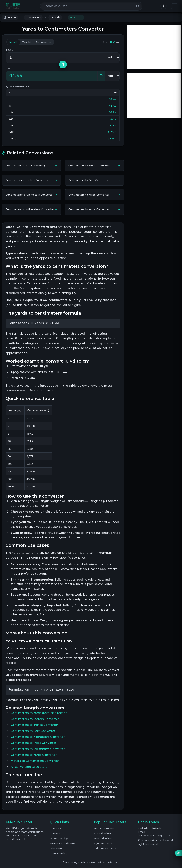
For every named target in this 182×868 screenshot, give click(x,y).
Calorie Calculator (105, 848)
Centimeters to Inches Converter (34, 725)
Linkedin (156, 828)
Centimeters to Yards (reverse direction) (39, 713)
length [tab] (14, 42)
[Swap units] (63, 64)
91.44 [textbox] (16, 76)
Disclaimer (57, 848)
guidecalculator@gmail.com (156, 836)
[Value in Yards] (56, 58)
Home (10, 17)
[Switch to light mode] (164, 6)
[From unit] (112, 58)
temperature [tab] (46, 42)
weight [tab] (28, 42)
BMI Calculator (103, 838)
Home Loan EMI (104, 828)
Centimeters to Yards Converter (34, 755)
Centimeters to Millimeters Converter (38, 749)
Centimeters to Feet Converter (33, 731)
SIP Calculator (103, 833)
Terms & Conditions (62, 843)
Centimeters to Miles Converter (33, 743)
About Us (56, 828)
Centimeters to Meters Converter (35, 719)
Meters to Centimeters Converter (35, 761)
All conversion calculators (29, 767)
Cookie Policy (58, 853)
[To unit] (112, 76)
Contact (55, 833)
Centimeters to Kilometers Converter (38, 737)
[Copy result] (101, 76)
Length (55, 17)
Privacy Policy (59, 838)
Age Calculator (103, 843)
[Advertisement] (154, 47)
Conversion (33, 17)
